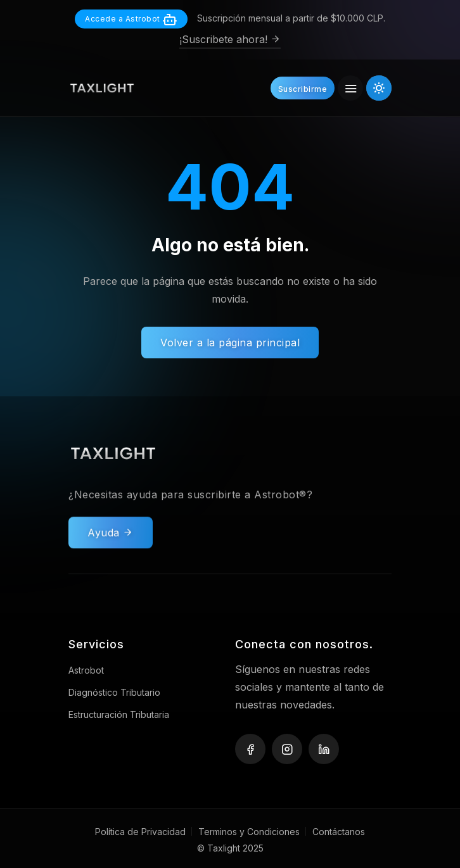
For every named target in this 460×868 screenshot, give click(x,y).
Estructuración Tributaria (119, 714)
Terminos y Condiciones (249, 832)
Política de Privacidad (140, 832)
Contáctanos (339, 832)
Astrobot (86, 670)
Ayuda (111, 540)
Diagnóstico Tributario (114, 692)
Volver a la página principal (230, 343)
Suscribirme (303, 89)
